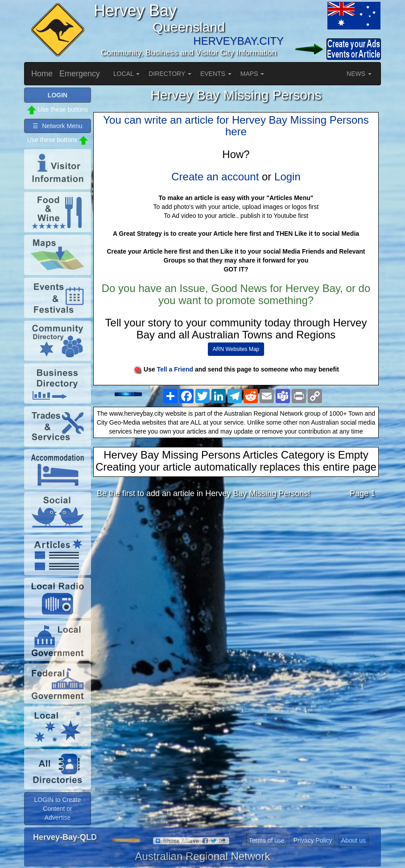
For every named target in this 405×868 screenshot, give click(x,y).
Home (42, 74)
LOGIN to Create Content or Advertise (57, 809)
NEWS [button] (359, 74)
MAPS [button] (252, 74)
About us (353, 840)
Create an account (215, 177)
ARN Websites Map (236, 349)
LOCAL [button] (126, 74)
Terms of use (267, 840)
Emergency (80, 74)
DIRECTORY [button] (170, 74)
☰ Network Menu (57, 126)
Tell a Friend (175, 369)
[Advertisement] (236, 576)
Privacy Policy (313, 840)
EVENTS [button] (216, 74)
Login (287, 177)
